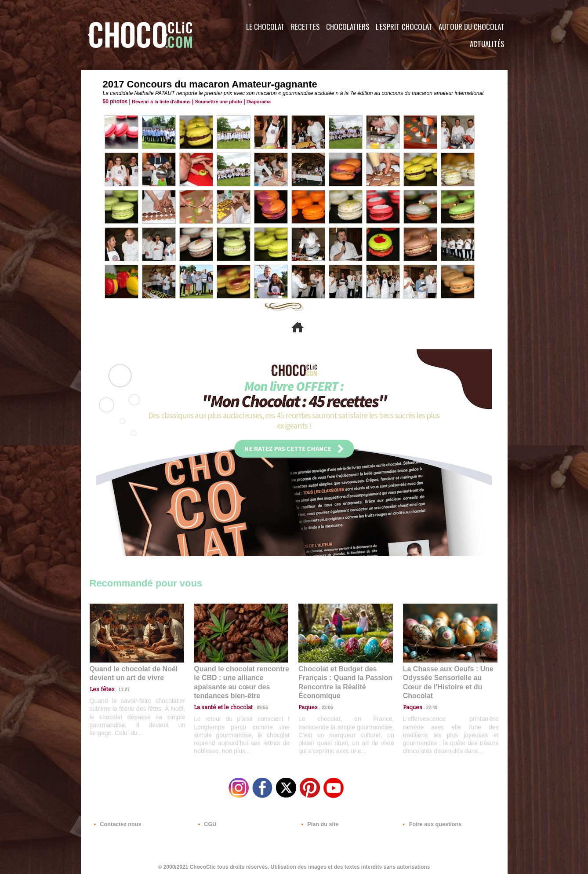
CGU (207, 821)
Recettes (305, 27)
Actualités (487, 44)
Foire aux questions (429, 821)
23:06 (324, 705)
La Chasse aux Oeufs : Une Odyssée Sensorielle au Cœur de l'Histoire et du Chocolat (446, 677)
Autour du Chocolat (472, 27)
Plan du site (319, 821)
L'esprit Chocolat (404, 27)
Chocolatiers (348, 27)
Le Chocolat (265, 27)
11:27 (119, 688)
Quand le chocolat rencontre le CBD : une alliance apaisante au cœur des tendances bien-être (240, 677)
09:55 (255, 697)
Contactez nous (116, 821)
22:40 (428, 697)
